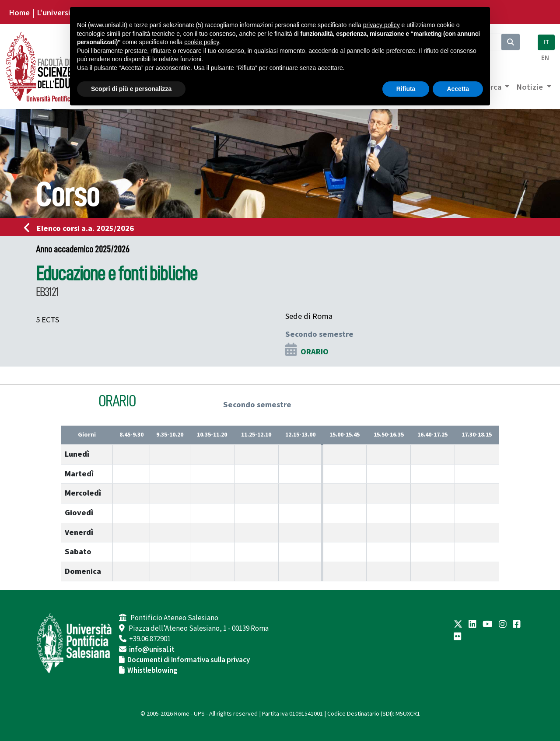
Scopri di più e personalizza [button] (131, 89)
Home (19, 13)
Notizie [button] (530, 87)
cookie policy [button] (201, 42)
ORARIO (315, 352)
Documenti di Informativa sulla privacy (189, 660)
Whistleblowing (152, 671)
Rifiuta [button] (406, 89)
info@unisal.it (152, 650)
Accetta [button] (458, 89)
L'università (57, 13)
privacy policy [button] (381, 25)
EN (545, 58)
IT (546, 42)
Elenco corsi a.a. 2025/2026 (82, 228)
